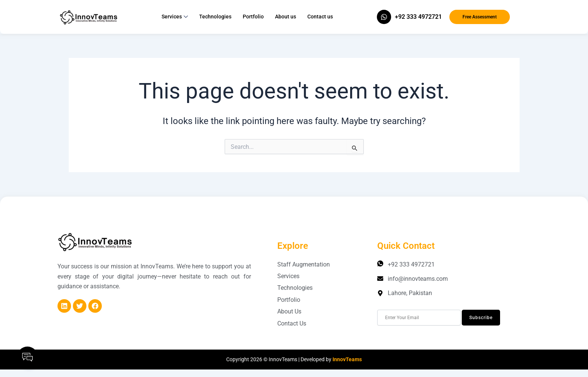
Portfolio (253, 17)
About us (286, 17)
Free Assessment (480, 17)
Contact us (320, 17)
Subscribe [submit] (481, 318)
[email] (419, 318)
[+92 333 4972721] (384, 17)
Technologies (215, 17)
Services (175, 17)
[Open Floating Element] (27, 357)
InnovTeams (347, 359)
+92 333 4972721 (418, 17)
